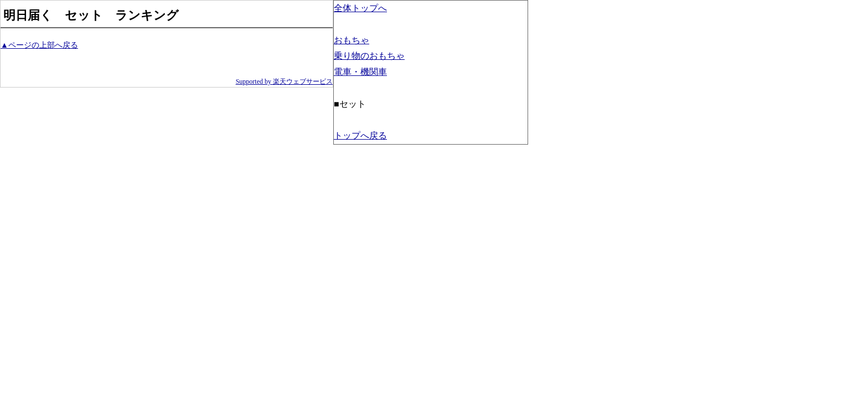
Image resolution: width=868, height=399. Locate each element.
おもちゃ (352, 40)
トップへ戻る (360, 135)
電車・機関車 (360, 72)
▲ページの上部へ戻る (39, 45)
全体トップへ (360, 8)
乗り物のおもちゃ (369, 56)
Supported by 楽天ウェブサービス (284, 81)
